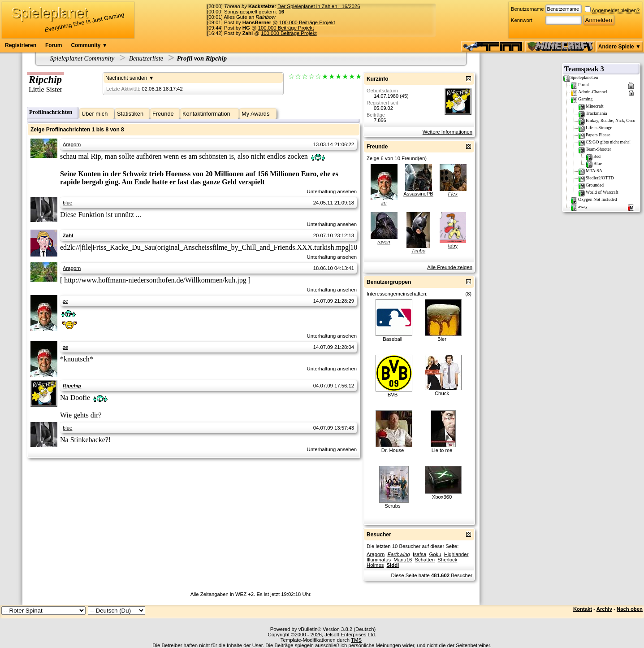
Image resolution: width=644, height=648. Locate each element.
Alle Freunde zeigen (450, 267)
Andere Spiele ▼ (620, 47)
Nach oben (630, 609)
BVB (393, 395)
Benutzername (527, 9)
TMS (356, 640)
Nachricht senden (126, 78)
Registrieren (21, 45)
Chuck (442, 393)
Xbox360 (442, 497)
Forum (54, 45)
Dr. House (393, 450)
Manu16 (403, 560)
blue (67, 203)
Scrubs (392, 506)
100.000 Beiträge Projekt (307, 22)
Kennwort (522, 20)
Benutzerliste (146, 58)
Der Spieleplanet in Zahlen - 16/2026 (319, 6)
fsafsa (419, 554)
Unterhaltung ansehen (332, 191)
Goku (435, 554)
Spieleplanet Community (82, 58)
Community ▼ (89, 45)
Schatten (425, 560)
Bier (442, 339)
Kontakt (583, 609)
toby (453, 246)
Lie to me (442, 450)
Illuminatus (379, 560)
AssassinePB (418, 194)
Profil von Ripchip (202, 58)
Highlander (456, 554)
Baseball (392, 339)
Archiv (604, 609)
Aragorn (72, 144)
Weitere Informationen (447, 132)
